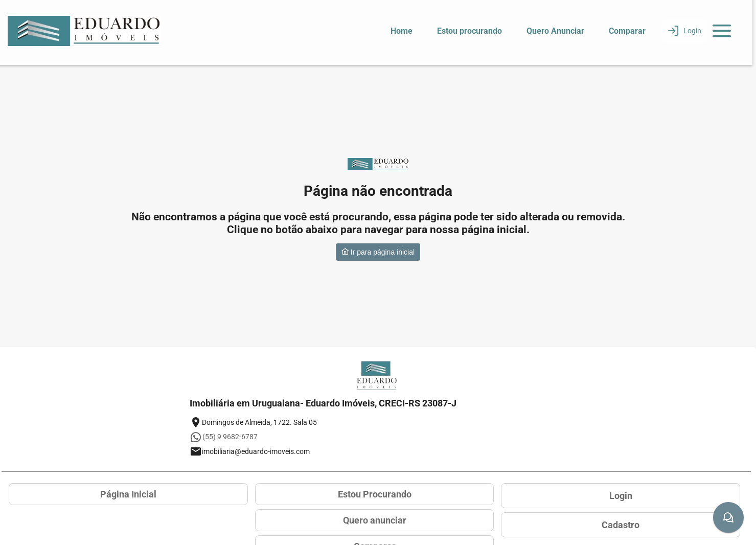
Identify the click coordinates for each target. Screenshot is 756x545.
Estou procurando (469, 31)
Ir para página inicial (378, 252)
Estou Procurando (375, 494)
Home (402, 31)
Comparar (627, 31)
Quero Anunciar (555, 31)
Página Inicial (128, 494)
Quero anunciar (375, 520)
